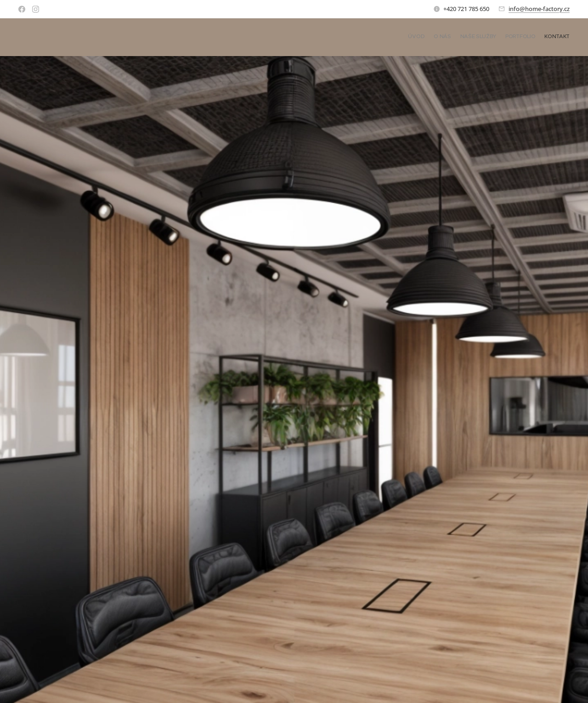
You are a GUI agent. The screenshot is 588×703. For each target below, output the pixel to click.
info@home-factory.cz (539, 9)
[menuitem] (534, 37)
